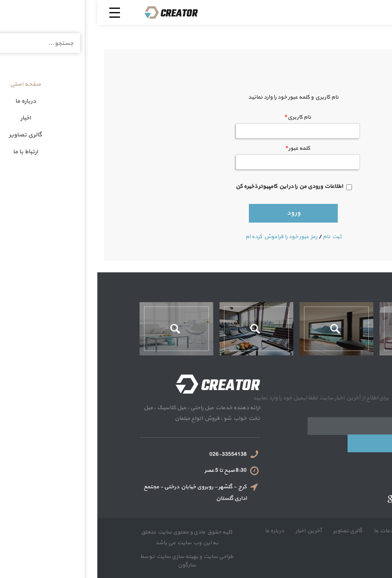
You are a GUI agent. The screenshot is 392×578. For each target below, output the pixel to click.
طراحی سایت (120, 557)
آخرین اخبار (211, 531)
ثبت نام (235, 237)
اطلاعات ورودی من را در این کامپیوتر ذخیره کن (192, 187)
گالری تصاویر (250, 531)
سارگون (90, 565)
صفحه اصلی (360, 66)
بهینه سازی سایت (80, 557)
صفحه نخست (327, 531)
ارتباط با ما (333, 539)
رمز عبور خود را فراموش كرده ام (184, 237)
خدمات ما (288, 531)
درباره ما (177, 531)
